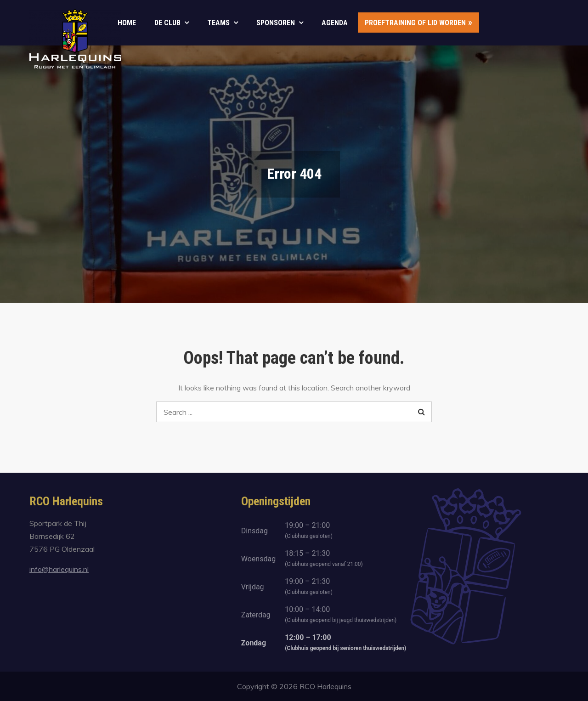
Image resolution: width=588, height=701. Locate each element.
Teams (218, 23)
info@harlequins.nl (59, 569)
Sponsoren (276, 23)
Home (127, 23)
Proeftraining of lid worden (415, 23)
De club (167, 23)
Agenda (335, 23)
